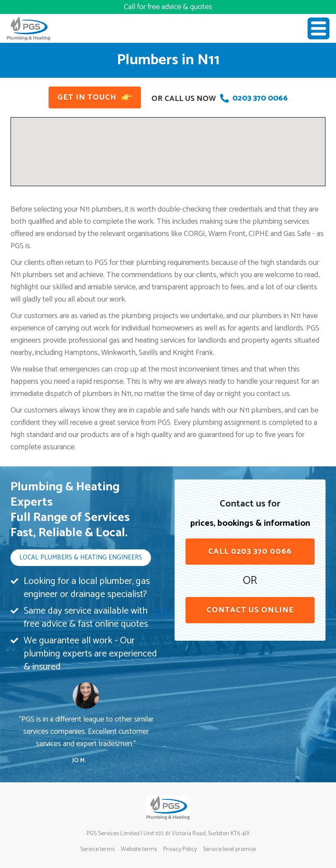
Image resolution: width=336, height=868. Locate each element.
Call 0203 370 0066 (250, 552)
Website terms (139, 849)
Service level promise (229, 849)
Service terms (97, 849)
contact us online (250, 610)
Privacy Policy (180, 849)
